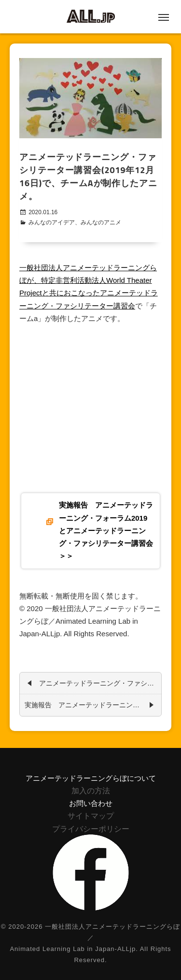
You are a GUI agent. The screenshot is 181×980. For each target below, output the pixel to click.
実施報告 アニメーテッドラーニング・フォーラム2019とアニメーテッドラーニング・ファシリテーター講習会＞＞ (106, 530)
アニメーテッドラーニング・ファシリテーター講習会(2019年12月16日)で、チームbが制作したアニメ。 (98, 682)
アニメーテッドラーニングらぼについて (91, 778)
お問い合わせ (91, 803)
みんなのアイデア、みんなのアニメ (75, 222)
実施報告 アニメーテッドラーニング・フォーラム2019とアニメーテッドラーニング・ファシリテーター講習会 (90, 704)
